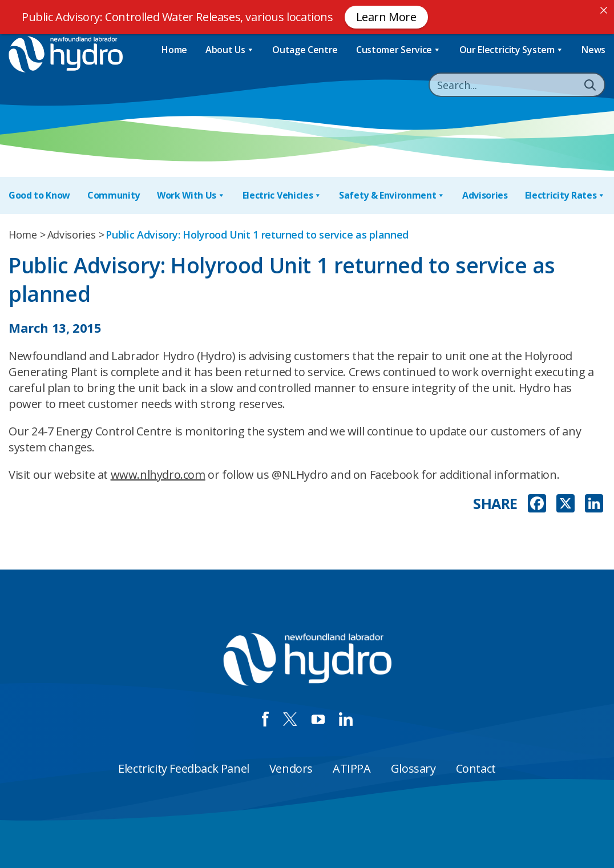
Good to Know (39, 195)
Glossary (413, 768)
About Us (230, 50)
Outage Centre (305, 50)
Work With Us (191, 195)
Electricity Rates (565, 195)
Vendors (291, 768)
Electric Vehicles (282, 195)
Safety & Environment (392, 195)
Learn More (386, 17)
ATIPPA (352, 768)
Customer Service (399, 50)
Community (114, 195)
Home (174, 50)
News (593, 50)
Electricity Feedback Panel (184, 768)
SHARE (495, 504)
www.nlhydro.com (158, 475)
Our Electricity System (512, 50)
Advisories (485, 195)
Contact (476, 768)
